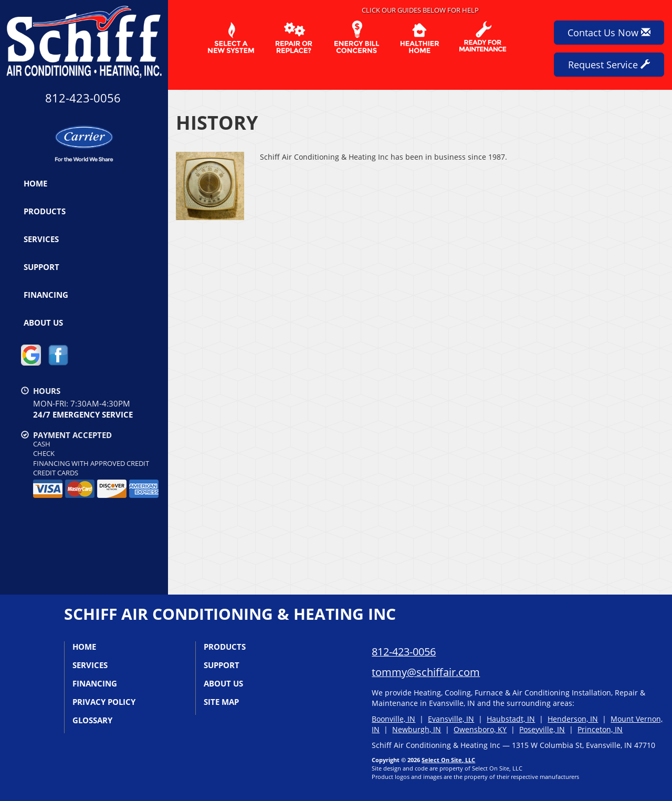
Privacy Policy (104, 702)
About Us (43, 323)
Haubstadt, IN (511, 719)
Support (41, 267)
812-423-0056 (404, 652)
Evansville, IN (451, 719)
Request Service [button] (609, 65)
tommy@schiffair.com (426, 672)
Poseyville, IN (542, 729)
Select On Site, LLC (448, 760)
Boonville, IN (393, 719)
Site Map (221, 702)
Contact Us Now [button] (609, 33)
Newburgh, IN (417, 729)
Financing (46, 295)
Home (35, 183)
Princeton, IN (600, 729)
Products (45, 211)
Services (41, 239)
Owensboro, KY (480, 729)
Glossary (92, 720)
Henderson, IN (573, 719)
